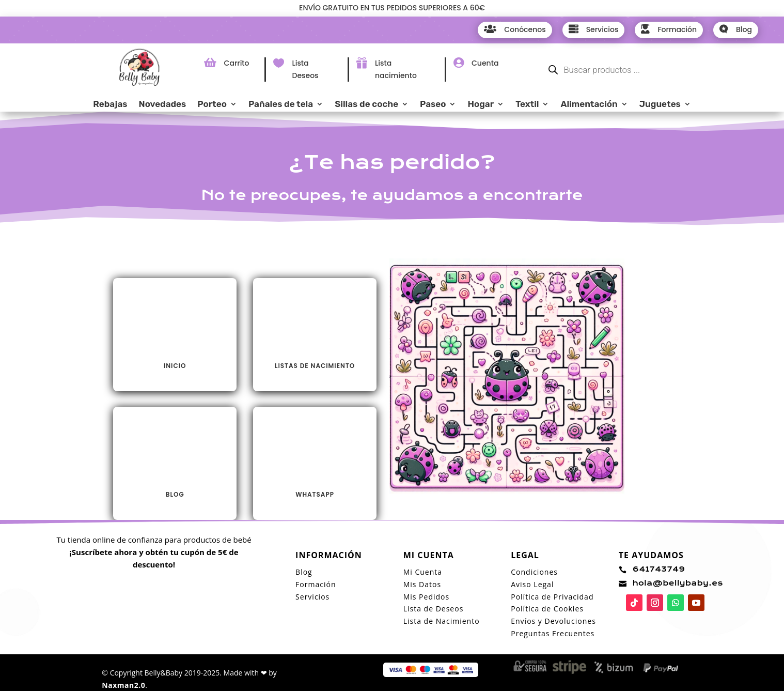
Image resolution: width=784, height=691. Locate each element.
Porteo (212, 105)
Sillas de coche (366, 105)
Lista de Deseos (434, 609)
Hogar (481, 105)
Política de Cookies (547, 609)
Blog (175, 494)
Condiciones (534, 572)
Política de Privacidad (552, 597)
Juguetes (660, 105)
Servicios (312, 597)
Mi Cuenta (423, 572)
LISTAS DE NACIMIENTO (315, 366)
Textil (527, 105)
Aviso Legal (532, 584)
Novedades (163, 105)
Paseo (433, 105)
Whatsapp (315, 494)
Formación (316, 584)
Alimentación (589, 105)
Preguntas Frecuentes (553, 633)
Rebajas (110, 105)
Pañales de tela (281, 105)
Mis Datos (422, 584)
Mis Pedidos (426, 597)
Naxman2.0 (123, 685)
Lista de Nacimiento (442, 621)
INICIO (175, 366)
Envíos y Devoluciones (553, 621)
